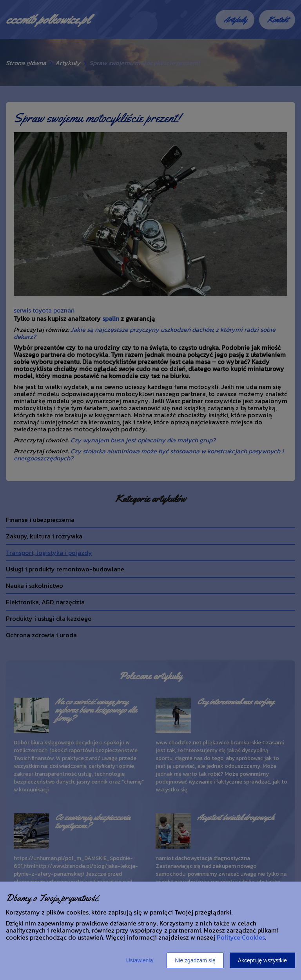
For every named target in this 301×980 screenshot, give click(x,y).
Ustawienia (140, 960)
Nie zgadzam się (195, 960)
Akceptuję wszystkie (262, 960)
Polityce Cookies (241, 937)
